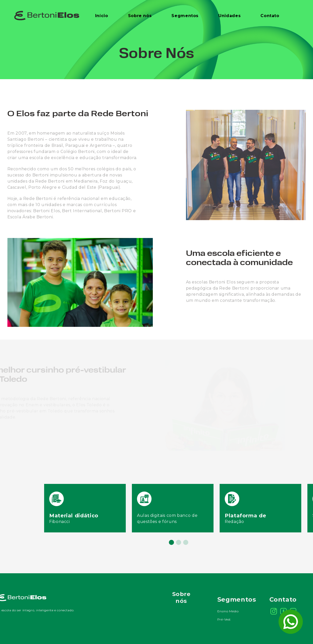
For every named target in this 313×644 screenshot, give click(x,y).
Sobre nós (140, 16)
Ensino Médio (228, 611)
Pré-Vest (224, 619)
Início (102, 16)
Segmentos (185, 16)
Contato (270, 16)
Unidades (229, 16)
